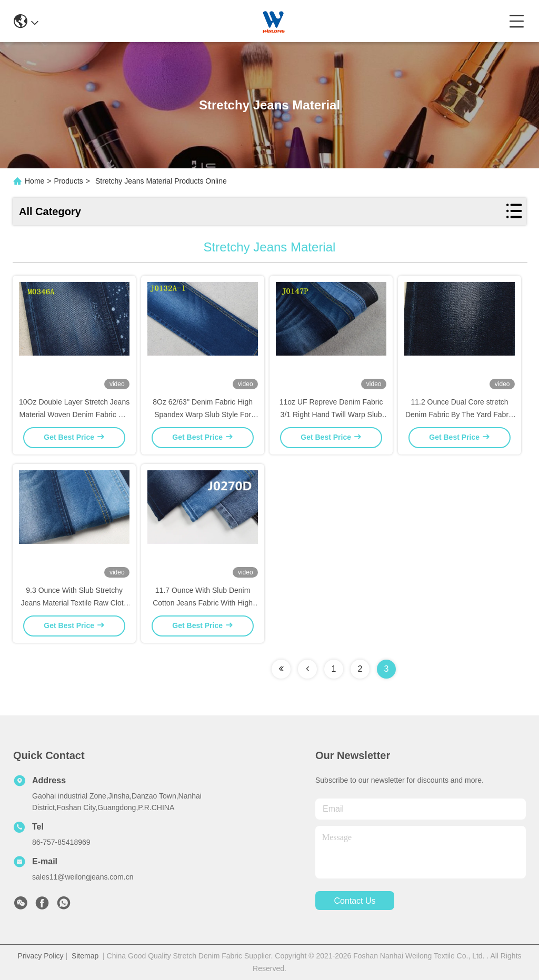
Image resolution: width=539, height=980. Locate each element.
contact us (355, 901)
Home (34, 181)
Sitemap (85, 956)
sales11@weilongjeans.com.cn (83, 877)
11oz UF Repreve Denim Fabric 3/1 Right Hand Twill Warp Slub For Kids (331, 415)
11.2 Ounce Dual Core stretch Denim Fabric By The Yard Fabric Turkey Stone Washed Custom (460, 415)
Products (69, 181)
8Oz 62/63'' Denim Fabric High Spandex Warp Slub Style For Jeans (203, 415)
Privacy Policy (40, 956)
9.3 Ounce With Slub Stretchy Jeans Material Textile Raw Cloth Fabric (74, 603)
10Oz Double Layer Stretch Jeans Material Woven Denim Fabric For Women (74, 415)
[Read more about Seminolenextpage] (281, 669)
